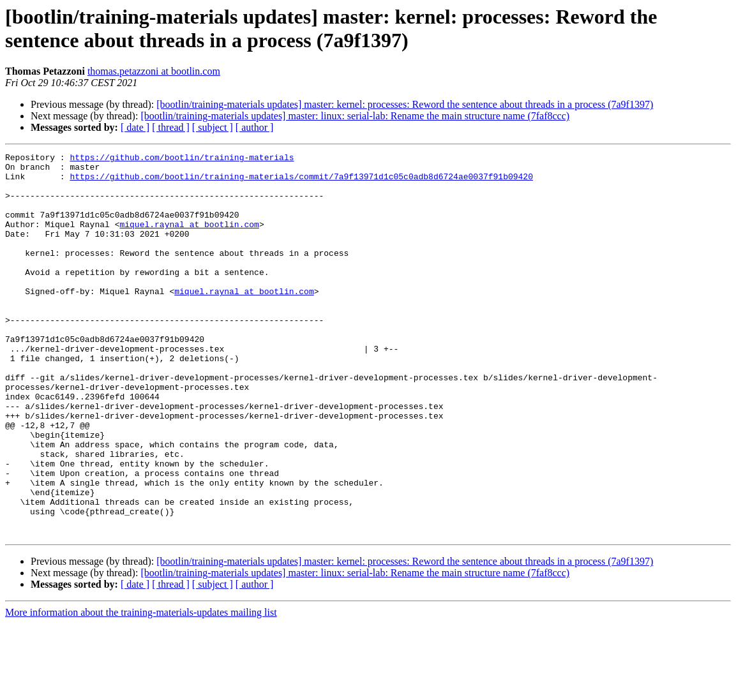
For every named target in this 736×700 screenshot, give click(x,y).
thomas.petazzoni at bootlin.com (154, 71)
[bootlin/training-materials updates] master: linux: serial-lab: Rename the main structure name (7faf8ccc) (355, 116)
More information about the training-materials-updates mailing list (141, 689)
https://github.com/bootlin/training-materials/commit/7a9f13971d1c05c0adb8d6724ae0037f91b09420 (301, 182)
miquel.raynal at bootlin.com (189, 239)
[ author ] (255, 127)
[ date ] (135, 127)
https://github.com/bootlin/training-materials (182, 159)
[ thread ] (171, 127)
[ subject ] (213, 127)
